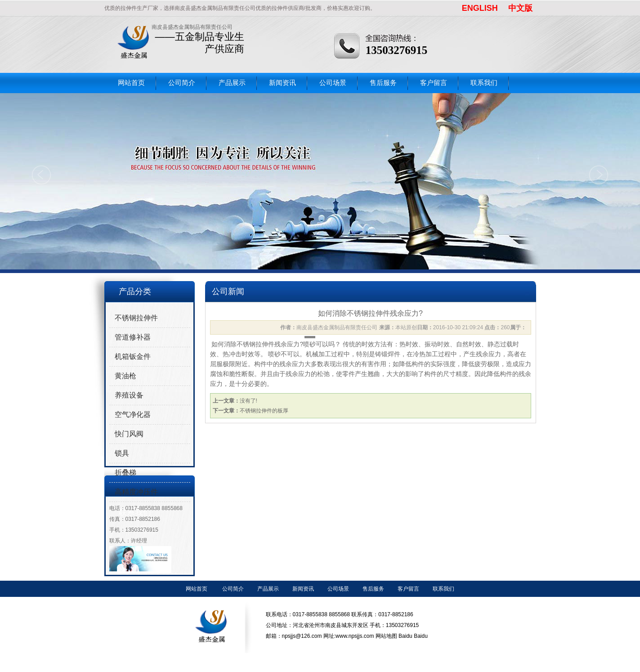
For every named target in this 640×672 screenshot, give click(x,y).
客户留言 (434, 83)
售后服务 (383, 83)
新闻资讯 (282, 83)
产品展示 (232, 83)
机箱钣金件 (133, 356)
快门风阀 (129, 434)
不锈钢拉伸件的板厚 (264, 411)
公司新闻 (228, 291)
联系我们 (484, 83)
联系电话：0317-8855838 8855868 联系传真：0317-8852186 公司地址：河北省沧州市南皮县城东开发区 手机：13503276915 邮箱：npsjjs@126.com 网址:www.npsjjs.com (342, 625)
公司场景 (333, 83)
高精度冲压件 (136, 492)
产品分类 (135, 291)
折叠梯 (125, 473)
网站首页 (131, 83)
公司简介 (182, 83)
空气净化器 (133, 414)
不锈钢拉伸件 (136, 318)
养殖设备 (129, 395)
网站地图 (386, 636)
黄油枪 (125, 376)
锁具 (122, 453)
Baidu (405, 636)
